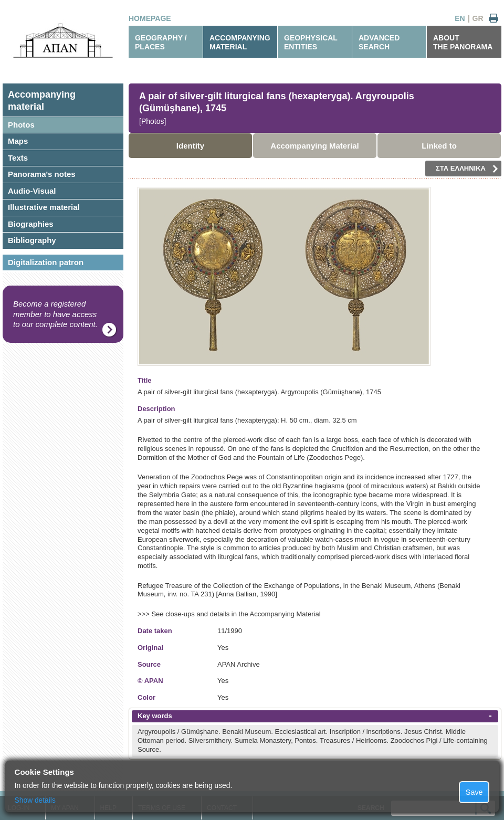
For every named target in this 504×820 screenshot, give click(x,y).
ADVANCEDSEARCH (379, 42)
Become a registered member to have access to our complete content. (55, 314)
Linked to (439, 146)
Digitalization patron (46, 262)
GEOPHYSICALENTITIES (311, 42)
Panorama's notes (42, 174)
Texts (18, 158)
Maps (18, 141)
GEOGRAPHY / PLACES (161, 42)
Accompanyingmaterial (42, 101)
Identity (190, 146)
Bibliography (32, 240)
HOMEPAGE (150, 18)
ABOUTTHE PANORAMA (463, 42)
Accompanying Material (314, 146)
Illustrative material (44, 207)
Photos (21, 125)
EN (460, 18)
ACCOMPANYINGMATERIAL (240, 42)
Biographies (31, 224)
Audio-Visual (32, 191)
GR (478, 18)
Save (474, 792)
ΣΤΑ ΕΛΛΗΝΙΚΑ (467, 169)
